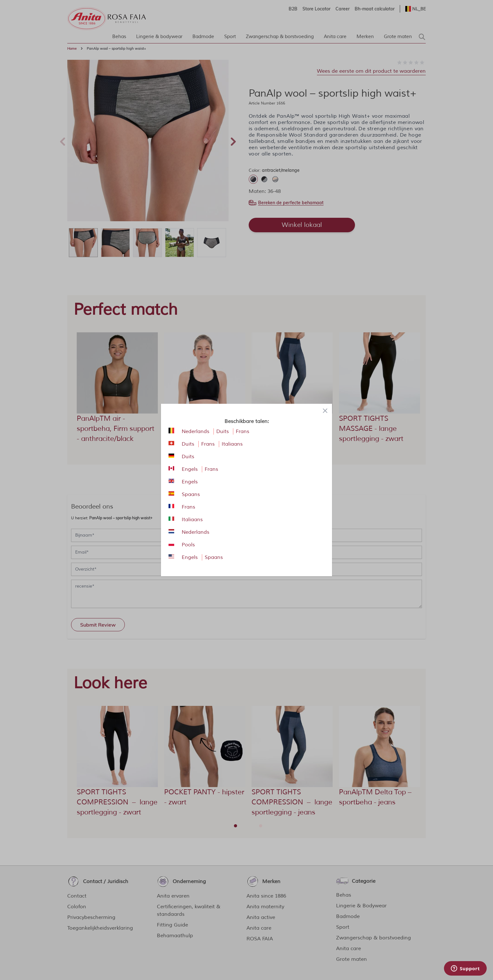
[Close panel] (325, 411)
